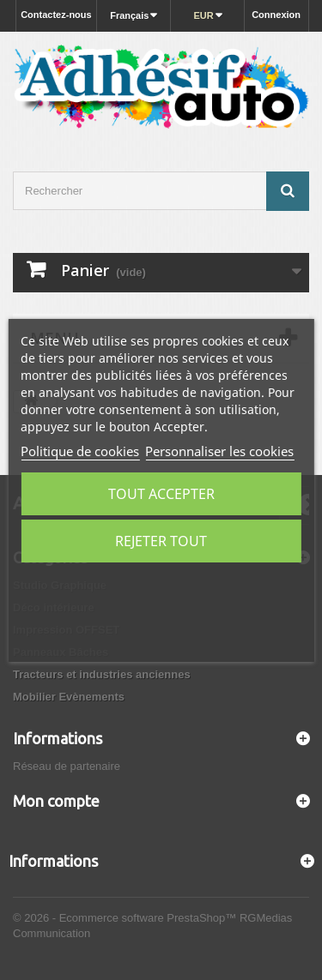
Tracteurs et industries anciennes (102, 674)
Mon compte (56, 801)
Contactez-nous (56, 15)
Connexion (276, 15)
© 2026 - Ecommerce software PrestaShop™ (126, 918)
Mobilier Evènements (69, 697)
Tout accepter (161, 494)
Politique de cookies (80, 451)
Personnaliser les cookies (219, 451)
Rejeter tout (161, 541)
